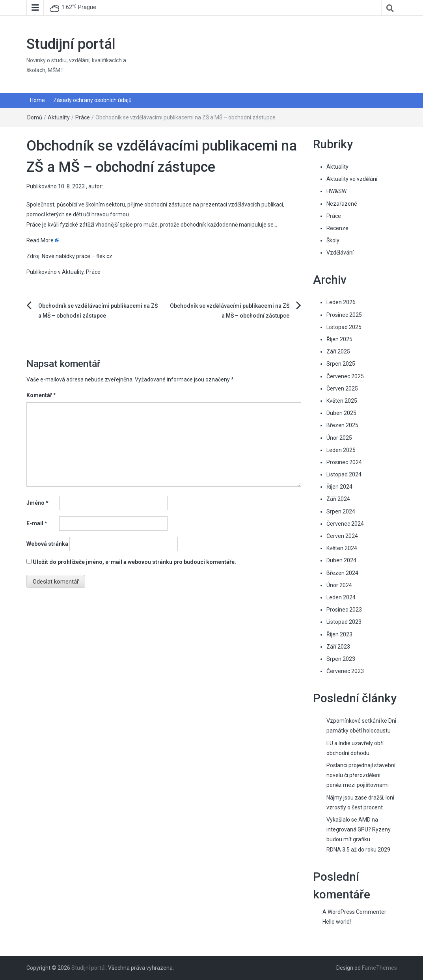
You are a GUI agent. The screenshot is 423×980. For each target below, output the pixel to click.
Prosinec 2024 (344, 462)
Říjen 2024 (339, 487)
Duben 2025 (341, 413)
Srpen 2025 (341, 364)
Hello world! (337, 922)
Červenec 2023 (345, 671)
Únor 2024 (339, 585)
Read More (40, 240)
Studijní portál (71, 44)
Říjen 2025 (339, 339)
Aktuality (59, 117)
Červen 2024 (342, 536)
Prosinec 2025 (344, 315)
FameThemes (379, 968)
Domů (35, 117)
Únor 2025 (339, 438)
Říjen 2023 (339, 634)
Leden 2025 (341, 450)
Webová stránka (47, 544)
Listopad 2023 (344, 622)
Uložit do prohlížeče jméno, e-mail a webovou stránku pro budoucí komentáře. (134, 562)
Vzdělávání (340, 253)
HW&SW (336, 191)
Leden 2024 (341, 597)
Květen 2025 (342, 401)
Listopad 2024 (344, 474)
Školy (333, 240)
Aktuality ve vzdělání (352, 179)
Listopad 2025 (344, 327)
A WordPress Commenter (354, 912)
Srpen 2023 (341, 659)
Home (37, 100)
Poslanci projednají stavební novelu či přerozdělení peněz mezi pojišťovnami (361, 775)
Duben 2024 (341, 560)
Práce (83, 117)
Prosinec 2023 (344, 610)
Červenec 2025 (345, 376)
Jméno (37, 503)
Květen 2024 (342, 548)
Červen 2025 (342, 389)
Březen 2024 (342, 573)
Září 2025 (338, 351)
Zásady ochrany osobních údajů (92, 100)
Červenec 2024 (345, 524)
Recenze (337, 228)
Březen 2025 (342, 425)
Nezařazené (342, 204)
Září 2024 (338, 499)
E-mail (37, 523)
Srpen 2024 (341, 511)
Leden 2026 (341, 302)
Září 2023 (338, 647)
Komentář (41, 395)
